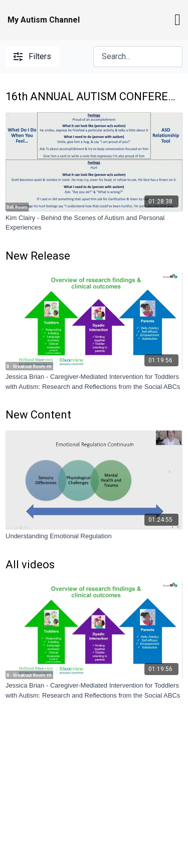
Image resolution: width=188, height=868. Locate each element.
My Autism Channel (44, 20)
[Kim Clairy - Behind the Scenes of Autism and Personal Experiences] (94, 223)
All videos (30, 565)
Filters (32, 56)
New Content (38, 415)
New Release (38, 256)
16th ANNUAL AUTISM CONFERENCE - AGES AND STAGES (94, 96)
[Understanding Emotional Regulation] (94, 536)
